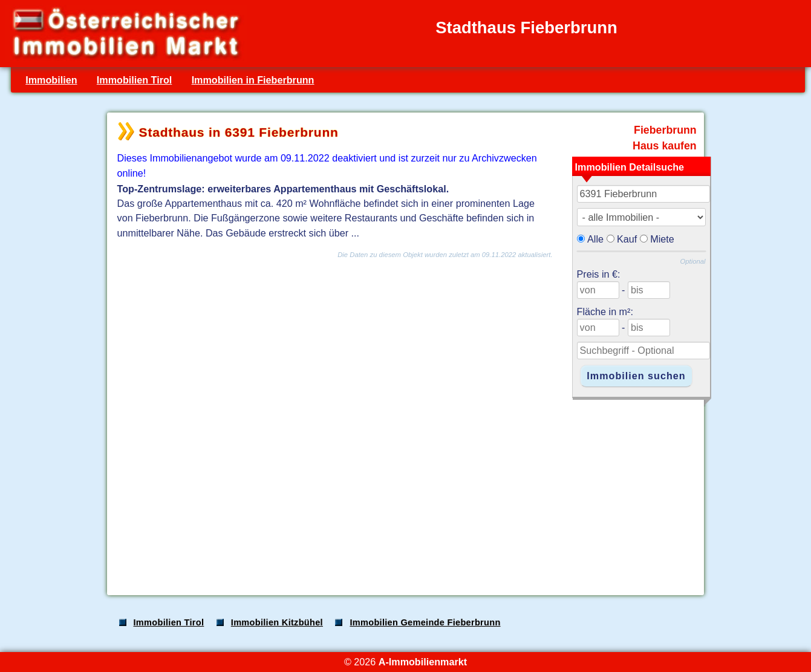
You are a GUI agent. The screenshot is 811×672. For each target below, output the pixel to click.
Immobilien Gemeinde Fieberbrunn (425, 622)
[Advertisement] (405, 491)
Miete (662, 239)
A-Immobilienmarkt (423, 662)
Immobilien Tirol (134, 80)
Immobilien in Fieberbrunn (253, 80)
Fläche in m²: (605, 312)
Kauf (627, 239)
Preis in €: (599, 274)
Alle (595, 239)
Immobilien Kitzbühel (277, 622)
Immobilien (51, 80)
